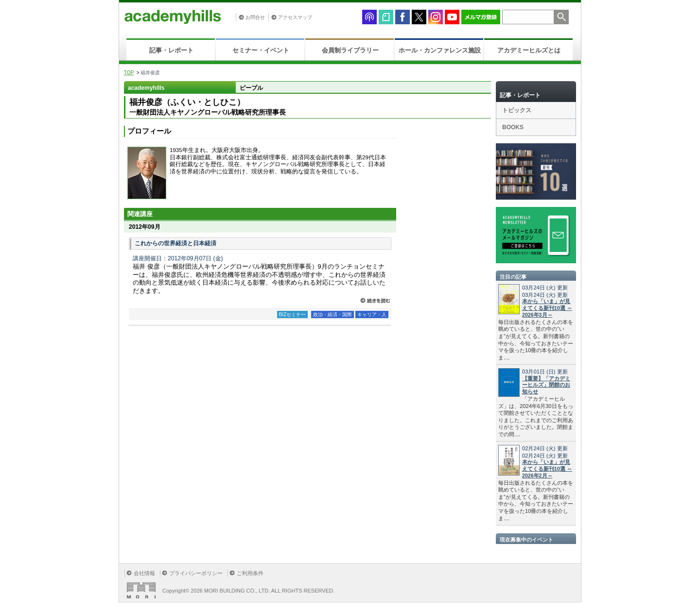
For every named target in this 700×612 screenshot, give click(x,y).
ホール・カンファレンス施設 (440, 50)
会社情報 (144, 573)
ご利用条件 (250, 573)
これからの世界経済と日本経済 (175, 243)
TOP (129, 73)
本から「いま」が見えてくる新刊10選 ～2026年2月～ (547, 469)
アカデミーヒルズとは (529, 50)
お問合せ (255, 17)
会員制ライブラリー (350, 50)
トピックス (517, 110)
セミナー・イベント (261, 50)
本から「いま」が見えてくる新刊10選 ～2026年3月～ (547, 308)
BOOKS (513, 127)
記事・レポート (171, 50)
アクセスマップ (295, 17)
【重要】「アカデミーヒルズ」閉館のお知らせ (546, 385)
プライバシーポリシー (196, 573)
